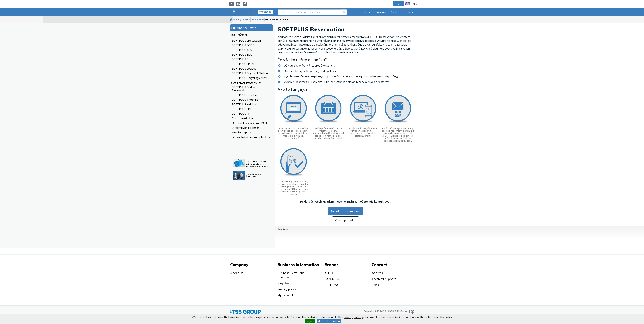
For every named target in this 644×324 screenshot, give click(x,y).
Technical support (384, 279)
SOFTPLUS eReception (246, 41)
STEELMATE (333, 285)
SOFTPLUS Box (242, 59)
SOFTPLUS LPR (242, 109)
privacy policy (352, 317)
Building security (251, 19)
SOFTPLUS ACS (242, 50)
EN (411, 4)
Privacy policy (287, 289)
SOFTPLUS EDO (242, 55)
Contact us (397, 12)
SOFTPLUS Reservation (299, 19)
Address (377, 273)
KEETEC (330, 273)
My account (285, 295)
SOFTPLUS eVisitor (244, 104)
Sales (375, 285)
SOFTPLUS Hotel (243, 64)
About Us (237, 273)
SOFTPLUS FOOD (243, 45)
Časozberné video (243, 118)
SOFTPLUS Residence (246, 95)
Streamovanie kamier (245, 128)
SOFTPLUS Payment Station (250, 73)
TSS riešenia (274, 19)
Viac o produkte (346, 220)
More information (329, 321)
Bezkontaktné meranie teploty (251, 137)
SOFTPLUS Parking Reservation (244, 89)
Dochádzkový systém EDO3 (249, 123)
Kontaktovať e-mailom (346, 211)
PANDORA (332, 279)
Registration (286, 283)
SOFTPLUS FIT (241, 114)
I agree (310, 321)
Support (410, 12)
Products (368, 12)
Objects (265, 12)
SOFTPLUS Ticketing (245, 100)
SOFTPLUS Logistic (244, 69)
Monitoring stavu (243, 132)
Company (382, 12)
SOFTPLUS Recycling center (249, 78)
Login (398, 4)
